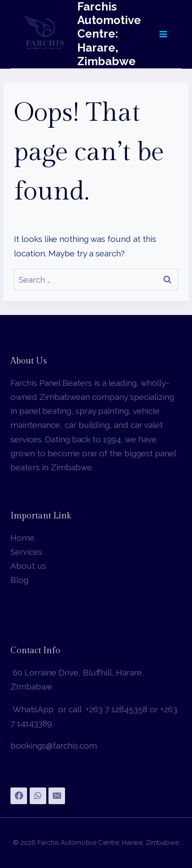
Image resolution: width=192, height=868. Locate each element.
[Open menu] (163, 34)
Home (22, 538)
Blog (19, 580)
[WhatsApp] (38, 796)
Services (26, 552)
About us (28, 566)
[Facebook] (19, 796)
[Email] (57, 796)
